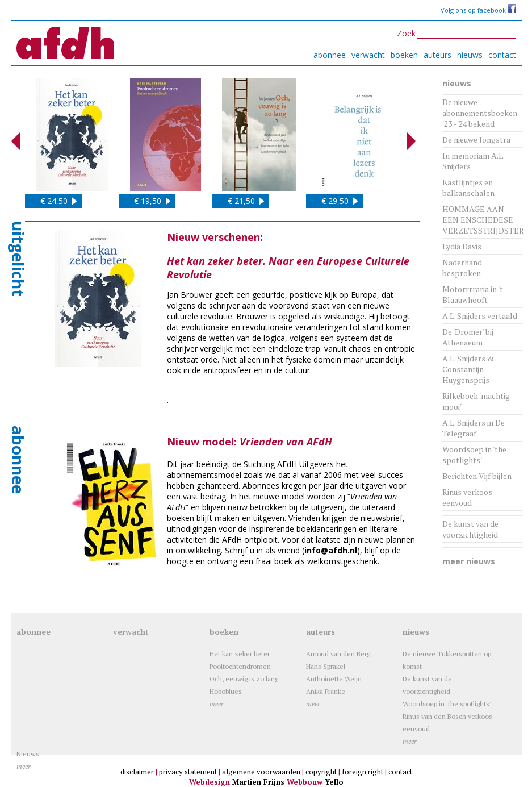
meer (217, 704)
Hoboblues (226, 691)
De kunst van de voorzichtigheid (470, 529)
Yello (334, 782)
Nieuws (28, 754)
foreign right (363, 772)
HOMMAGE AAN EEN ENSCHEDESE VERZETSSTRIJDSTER (483, 220)
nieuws (470, 55)
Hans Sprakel (326, 666)
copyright (321, 772)
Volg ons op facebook (478, 10)
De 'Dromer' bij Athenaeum (468, 337)
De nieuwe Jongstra (476, 140)
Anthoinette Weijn (334, 679)
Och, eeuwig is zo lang (244, 679)
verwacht (368, 55)
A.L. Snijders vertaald (480, 316)
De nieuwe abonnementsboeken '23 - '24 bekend (480, 113)
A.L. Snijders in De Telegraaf (474, 428)
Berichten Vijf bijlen (477, 476)
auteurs (437, 55)
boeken (404, 55)
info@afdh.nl (331, 550)
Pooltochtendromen (240, 666)
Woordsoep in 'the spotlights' (474, 455)
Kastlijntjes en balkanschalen (468, 188)
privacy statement (188, 772)
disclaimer (137, 772)
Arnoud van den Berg (338, 654)
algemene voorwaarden (261, 772)
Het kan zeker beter (240, 654)
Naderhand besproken (462, 268)
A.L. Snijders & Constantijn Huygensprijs (468, 369)
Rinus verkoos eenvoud (467, 497)
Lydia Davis (462, 246)
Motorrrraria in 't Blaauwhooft (473, 294)
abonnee (330, 55)
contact (502, 55)
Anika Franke (326, 691)
